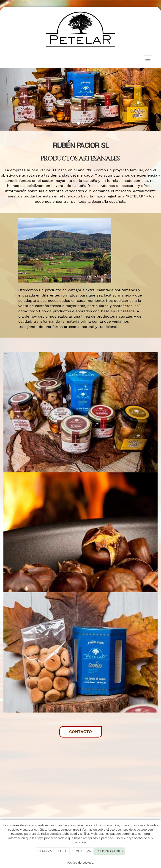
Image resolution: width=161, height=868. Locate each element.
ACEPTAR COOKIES (109, 851)
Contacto (81, 732)
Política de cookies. (80, 863)
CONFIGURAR (82, 851)
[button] (12, 99)
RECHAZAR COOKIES (53, 851)
